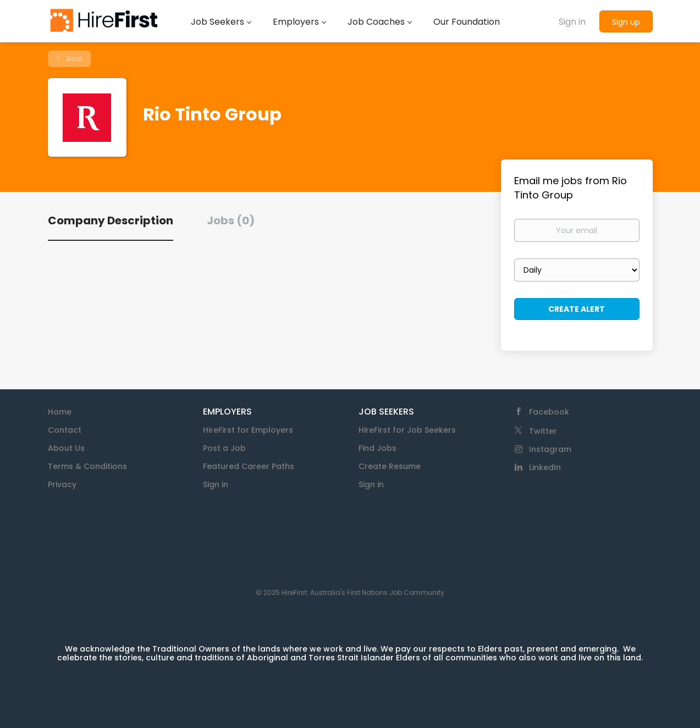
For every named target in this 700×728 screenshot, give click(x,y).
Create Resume (390, 466)
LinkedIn (545, 467)
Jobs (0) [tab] (231, 220)
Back (74, 59)
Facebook (549, 412)
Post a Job (224, 448)
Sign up (626, 22)
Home (60, 412)
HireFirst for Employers (248, 430)
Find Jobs (377, 448)
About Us (66, 448)
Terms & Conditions (87, 466)
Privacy (62, 484)
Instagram (550, 449)
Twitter (543, 431)
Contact (65, 430)
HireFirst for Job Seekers (407, 430)
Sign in (572, 22)
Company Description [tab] (111, 220)
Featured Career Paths (249, 466)
